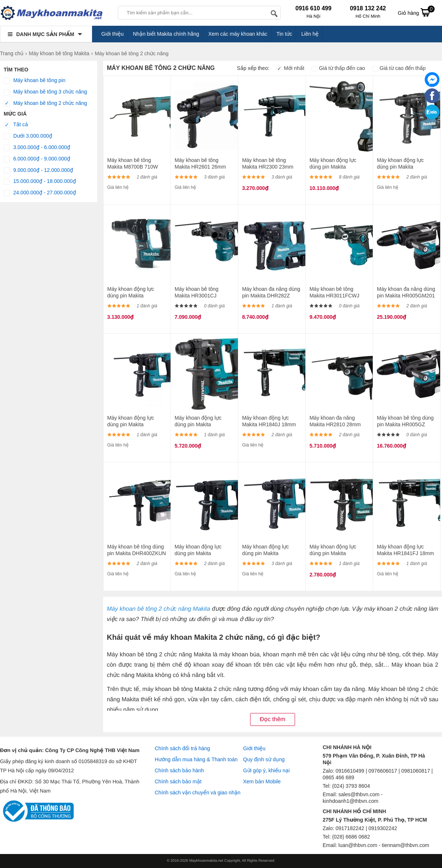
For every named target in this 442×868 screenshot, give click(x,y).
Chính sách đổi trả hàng (182, 748)
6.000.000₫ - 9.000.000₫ (37, 159)
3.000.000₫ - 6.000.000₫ (37, 148)
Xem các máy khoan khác (238, 34)
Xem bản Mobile (262, 781)
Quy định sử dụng (264, 759)
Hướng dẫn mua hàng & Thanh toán (196, 759)
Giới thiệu (113, 34)
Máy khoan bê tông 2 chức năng (45, 103)
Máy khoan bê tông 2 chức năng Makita (159, 609)
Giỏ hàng (416, 12)
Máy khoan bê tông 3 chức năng (45, 92)
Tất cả (16, 125)
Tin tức (285, 34)
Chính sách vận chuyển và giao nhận (198, 793)
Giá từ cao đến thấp (399, 68)
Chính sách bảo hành (179, 770)
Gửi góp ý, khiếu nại (266, 770)
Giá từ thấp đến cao (338, 68)
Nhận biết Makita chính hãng (166, 34)
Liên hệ (310, 34)
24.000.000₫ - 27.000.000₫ (40, 193)
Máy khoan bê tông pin (35, 81)
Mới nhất (290, 68)
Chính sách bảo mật (178, 781)
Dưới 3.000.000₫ (28, 136)
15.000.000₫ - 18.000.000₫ (40, 181)
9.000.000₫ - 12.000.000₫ (38, 170)
